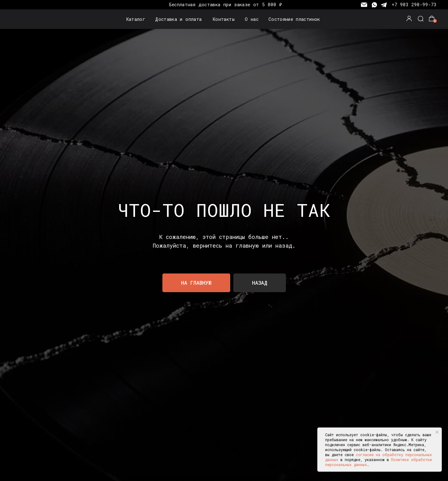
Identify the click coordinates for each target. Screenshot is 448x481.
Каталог (136, 19)
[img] (27, 19)
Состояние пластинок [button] (294, 19)
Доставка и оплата (178, 19)
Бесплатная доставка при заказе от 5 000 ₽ (226, 5)
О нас (252, 19)
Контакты (224, 19)
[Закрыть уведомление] (437, 432)
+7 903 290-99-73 (414, 5)
